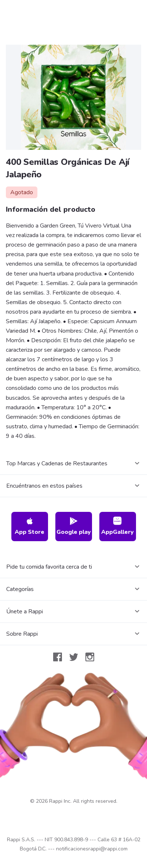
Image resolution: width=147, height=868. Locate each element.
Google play (74, 526)
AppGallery (117, 526)
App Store (30, 526)
